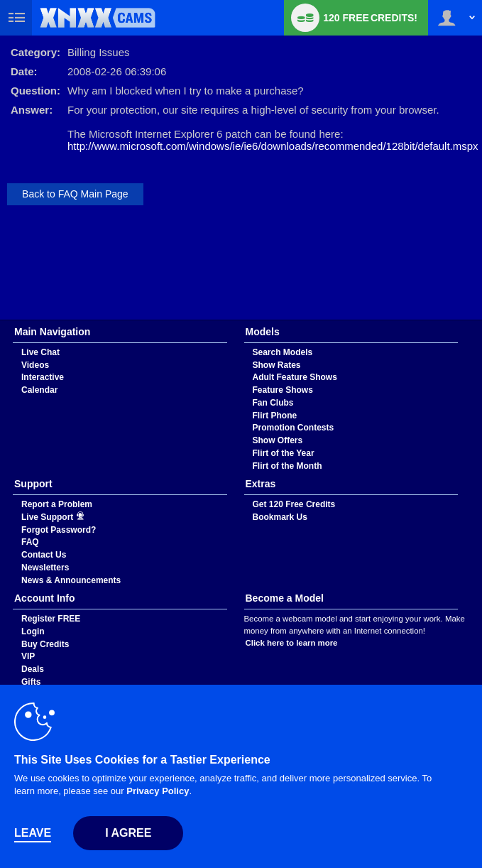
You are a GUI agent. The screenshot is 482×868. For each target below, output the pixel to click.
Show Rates (277, 365)
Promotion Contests (294, 428)
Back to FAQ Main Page (75, 194)
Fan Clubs (273, 403)
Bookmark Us (280, 517)
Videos (35, 365)
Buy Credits (45, 644)
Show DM (0, 320)
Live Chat (40, 352)
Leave (33, 833)
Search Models (283, 352)
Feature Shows (283, 390)
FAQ (30, 542)
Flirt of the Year (284, 453)
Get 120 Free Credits (294, 504)
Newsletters (45, 568)
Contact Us (44, 555)
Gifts (31, 682)
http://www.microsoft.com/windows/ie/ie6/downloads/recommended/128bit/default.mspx (273, 146)
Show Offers (278, 440)
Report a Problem (57, 504)
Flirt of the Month (287, 466)
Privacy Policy (158, 791)
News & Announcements (71, 580)
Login (33, 631)
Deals (33, 669)
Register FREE (51, 619)
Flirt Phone (275, 416)
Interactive (43, 377)
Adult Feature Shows (295, 377)
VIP (28, 656)
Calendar (39, 390)
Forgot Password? (59, 530)
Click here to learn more (292, 643)
